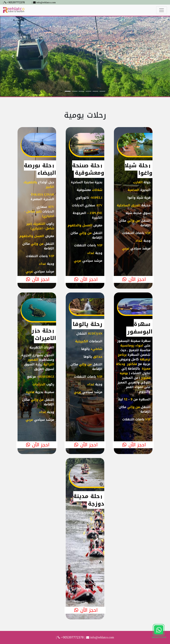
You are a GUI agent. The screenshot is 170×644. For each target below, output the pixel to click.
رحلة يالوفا (88, 324)
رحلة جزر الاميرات (44, 334)
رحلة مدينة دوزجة (89, 500)
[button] (13, 56)
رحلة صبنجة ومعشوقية (88, 169)
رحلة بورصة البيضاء (40, 169)
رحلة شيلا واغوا (139, 169)
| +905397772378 (14, 2)
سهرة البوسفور (140, 328)
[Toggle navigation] (162, 10)
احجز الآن (37, 279)
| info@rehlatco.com (44, 2)
